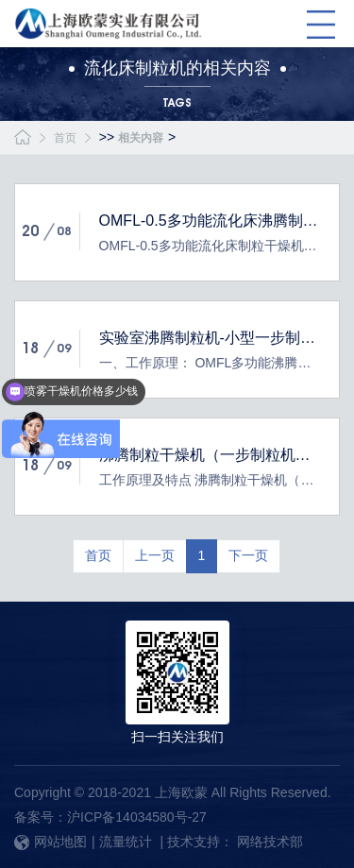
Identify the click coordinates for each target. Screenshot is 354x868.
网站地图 (51, 842)
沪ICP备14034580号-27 (137, 817)
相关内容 (141, 138)
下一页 (248, 555)
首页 (65, 138)
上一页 (155, 555)
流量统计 (126, 842)
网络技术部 (270, 842)
